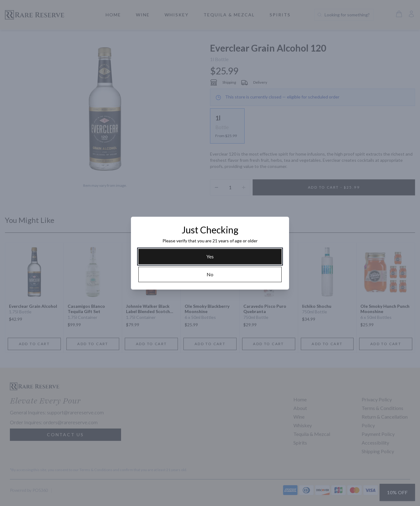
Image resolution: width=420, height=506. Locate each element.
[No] (210, 274)
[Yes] (210, 257)
